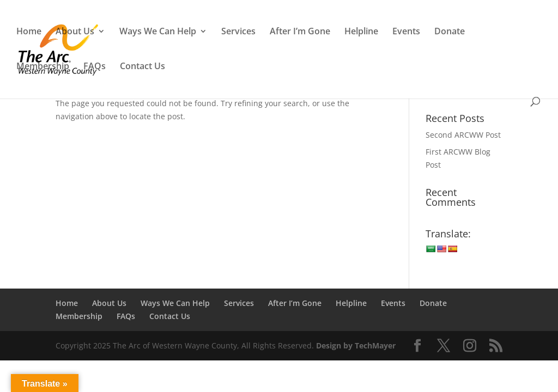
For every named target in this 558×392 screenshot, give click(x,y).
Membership (43, 67)
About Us (75, 32)
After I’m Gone (300, 32)
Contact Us (142, 67)
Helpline (361, 32)
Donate (450, 32)
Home (29, 32)
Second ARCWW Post (463, 135)
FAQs (95, 67)
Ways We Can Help (158, 32)
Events (406, 32)
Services (238, 32)
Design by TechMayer (356, 345)
